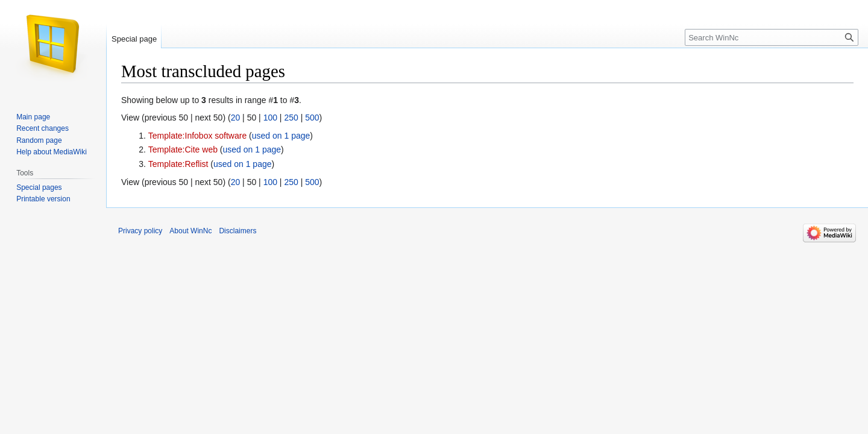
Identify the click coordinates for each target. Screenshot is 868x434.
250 (291, 118)
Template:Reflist (178, 164)
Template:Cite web (183, 149)
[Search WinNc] (772, 37)
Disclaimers (237, 231)
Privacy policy (140, 231)
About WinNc (190, 231)
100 (270, 118)
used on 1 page (281, 136)
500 (312, 118)
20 (236, 118)
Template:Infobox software (197, 136)
